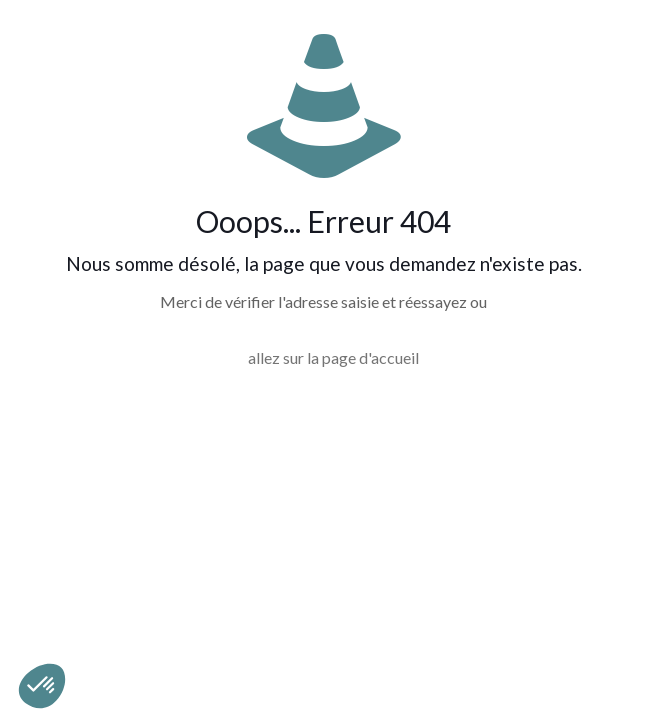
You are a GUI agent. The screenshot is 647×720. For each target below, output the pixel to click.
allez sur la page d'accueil (333, 357)
